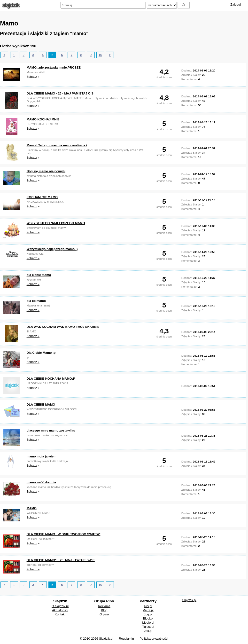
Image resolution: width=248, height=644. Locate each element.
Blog (104, 610)
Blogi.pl (148, 618)
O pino (104, 614)
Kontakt (60, 614)
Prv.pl (148, 606)
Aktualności (60, 610)
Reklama (104, 606)
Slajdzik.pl (189, 600)
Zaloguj (236, 4)
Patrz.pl (148, 610)
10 (100, 55)
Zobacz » (33, 77)
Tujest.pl (148, 627)
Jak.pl (148, 631)
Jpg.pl (148, 614)
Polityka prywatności (154, 639)
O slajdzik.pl (60, 606)
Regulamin (126, 639)
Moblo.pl (148, 623)
